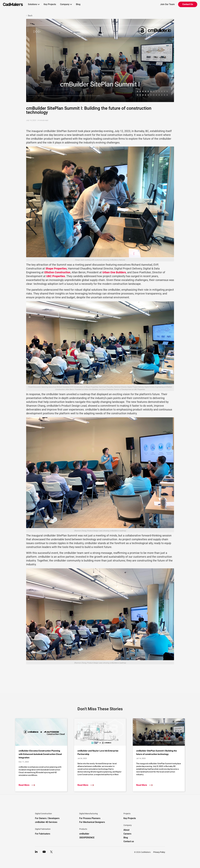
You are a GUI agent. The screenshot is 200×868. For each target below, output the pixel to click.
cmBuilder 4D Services (46, 822)
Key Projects (50, 4)
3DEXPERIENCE (87, 838)
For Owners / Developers (47, 818)
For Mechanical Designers (92, 822)
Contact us (129, 841)
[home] (11, 4)
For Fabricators (43, 834)
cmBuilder (84, 834)
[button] (34, 4)
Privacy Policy (159, 852)
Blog (78, 4)
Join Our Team (167, 4)
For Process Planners (90, 818)
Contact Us (188, 4)
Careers (127, 834)
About (126, 830)
